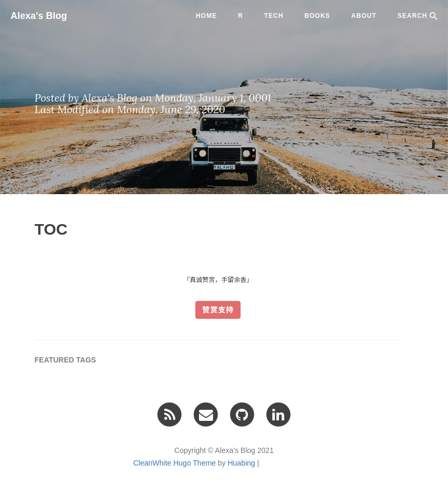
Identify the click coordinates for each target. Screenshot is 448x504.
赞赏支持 (218, 310)
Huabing (241, 463)
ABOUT (364, 16)
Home (206, 16)
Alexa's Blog (39, 16)
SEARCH (417, 16)
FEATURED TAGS (66, 360)
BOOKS (317, 16)
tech (274, 16)
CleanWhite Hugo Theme (175, 463)
